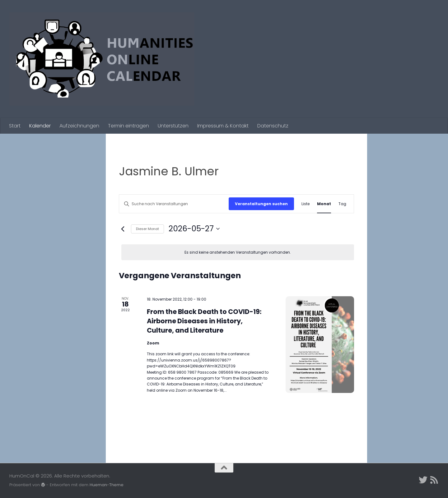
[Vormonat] (123, 229)
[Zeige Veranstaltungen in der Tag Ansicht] (342, 204)
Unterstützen (173, 126)
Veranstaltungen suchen (261, 204)
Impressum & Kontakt (223, 126)
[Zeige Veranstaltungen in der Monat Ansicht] (324, 204)
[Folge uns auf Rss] (434, 480)
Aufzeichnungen (79, 126)
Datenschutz (273, 126)
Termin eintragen (128, 126)
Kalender (40, 126)
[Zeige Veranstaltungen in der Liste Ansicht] (306, 204)
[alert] (238, 252)
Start (15, 126)
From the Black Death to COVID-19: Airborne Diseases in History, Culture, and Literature (204, 321)
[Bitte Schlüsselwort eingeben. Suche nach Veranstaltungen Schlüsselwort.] (174, 204)
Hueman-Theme (107, 485)
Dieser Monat (147, 229)
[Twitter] (423, 480)
